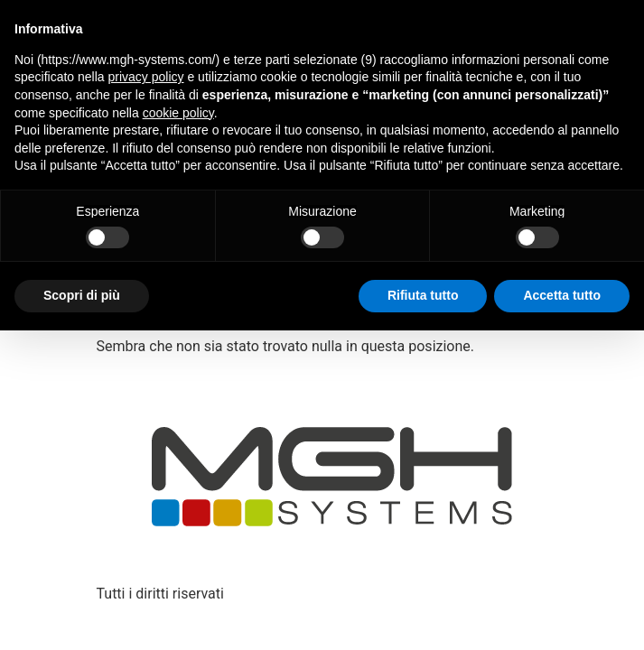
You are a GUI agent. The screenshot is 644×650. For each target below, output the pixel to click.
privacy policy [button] (146, 77)
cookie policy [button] (178, 113)
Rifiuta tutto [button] (423, 295)
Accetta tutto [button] (562, 295)
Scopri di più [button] (82, 295)
